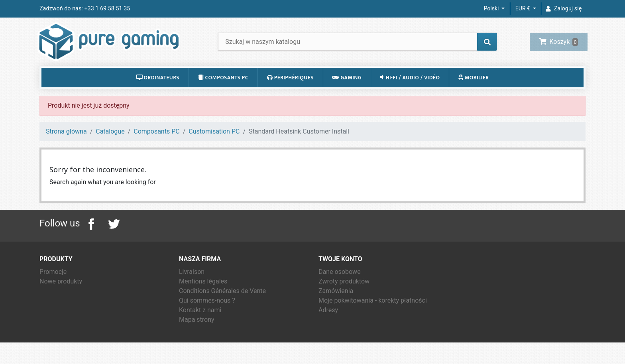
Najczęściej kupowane (71, 302)
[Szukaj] (358, 47)
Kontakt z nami (200, 321)
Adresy (328, 321)
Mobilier (474, 88)
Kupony (329, 330)
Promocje (53, 282)
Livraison (192, 282)
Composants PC (223, 88)
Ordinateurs (158, 88)
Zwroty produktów (344, 292)
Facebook (91, 235)
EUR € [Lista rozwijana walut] (523, 8)
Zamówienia (336, 302)
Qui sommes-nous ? (207, 311)
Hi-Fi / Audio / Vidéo (410, 88)
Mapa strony (197, 330)
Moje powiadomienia (348, 340)
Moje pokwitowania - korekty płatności (373, 311)
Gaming (347, 88)
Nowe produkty (61, 292)
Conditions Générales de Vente (222, 302)
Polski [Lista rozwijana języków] (492, 8)
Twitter (114, 235)
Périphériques (290, 88)
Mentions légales (203, 292)
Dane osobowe (340, 282)
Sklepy (188, 340)
